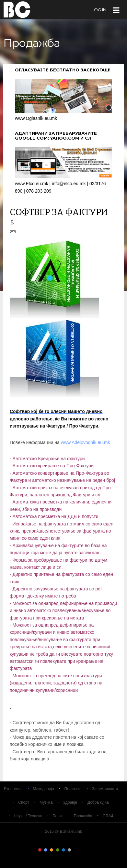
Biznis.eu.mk (17, 9)
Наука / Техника (28, 816)
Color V (63, 850)
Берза (58, 816)
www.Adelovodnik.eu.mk (86, 442)
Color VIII (81, 850)
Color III (52, 850)
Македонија (44, 789)
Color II (46, 850)
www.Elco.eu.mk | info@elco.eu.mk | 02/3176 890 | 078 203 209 (63, 184)
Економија (13, 789)
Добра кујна (98, 802)
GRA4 (108, 816)
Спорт (24, 802)
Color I (40, 850)
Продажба (83, 816)
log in (99, 10)
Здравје (70, 802)
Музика (46, 802)
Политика (73, 789)
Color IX (87, 850)
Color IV (58, 850)
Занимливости (105, 789)
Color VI (69, 850)
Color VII (75, 850)
